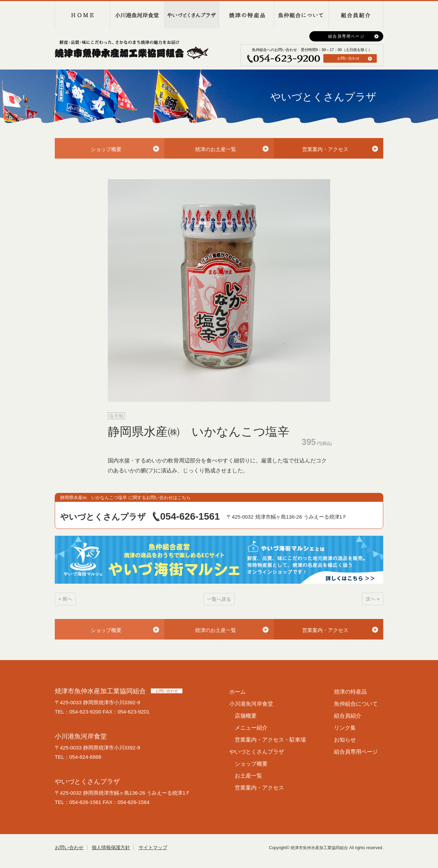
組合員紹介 (356, 15)
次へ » (373, 599)
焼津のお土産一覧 (216, 149)
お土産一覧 (248, 776)
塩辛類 (116, 416)
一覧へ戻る (219, 599)
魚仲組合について (301, 15)
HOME (82, 15)
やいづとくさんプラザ (192, 15)
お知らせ (345, 740)
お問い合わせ (348, 58)
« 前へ (65, 599)
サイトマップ (153, 847)
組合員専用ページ (346, 36)
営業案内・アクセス (325, 149)
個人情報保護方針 (111, 847)
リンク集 (345, 728)
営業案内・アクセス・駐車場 (270, 740)
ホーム (237, 692)
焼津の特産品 (246, 15)
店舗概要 (246, 716)
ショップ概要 (106, 149)
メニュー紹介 (251, 728)
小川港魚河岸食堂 (137, 15)
